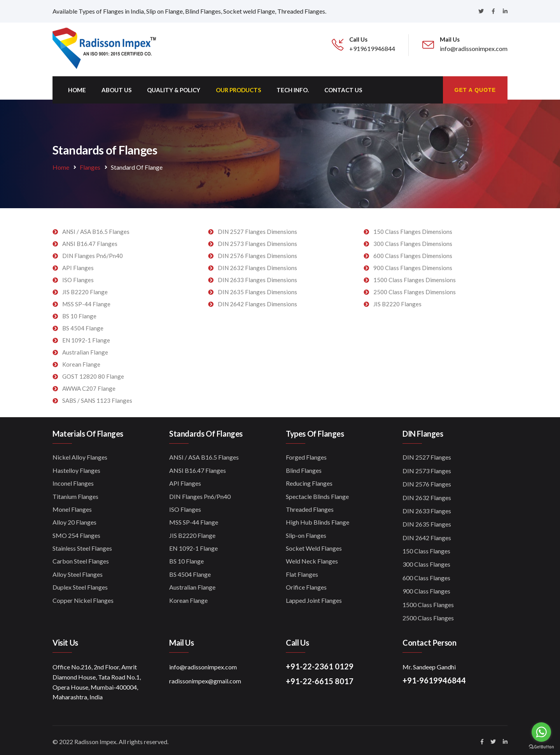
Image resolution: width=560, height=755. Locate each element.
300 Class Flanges (426, 562)
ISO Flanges (78, 277)
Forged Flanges (306, 454)
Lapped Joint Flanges (314, 598)
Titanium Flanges (75, 494)
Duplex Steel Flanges (80, 584)
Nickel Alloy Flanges (80, 454)
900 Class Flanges (426, 588)
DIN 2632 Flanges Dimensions (257, 265)
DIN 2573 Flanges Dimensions (257, 241)
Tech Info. (293, 87)
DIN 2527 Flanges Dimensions (257, 229)
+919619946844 (372, 48)
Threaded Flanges (310, 507)
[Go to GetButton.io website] (541, 747)
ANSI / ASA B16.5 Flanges (96, 229)
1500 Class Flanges (428, 602)
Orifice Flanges (306, 584)
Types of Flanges (315, 431)
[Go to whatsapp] (541, 732)
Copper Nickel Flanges (83, 598)
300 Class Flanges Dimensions (413, 241)
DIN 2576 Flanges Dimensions (257, 253)
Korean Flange (81, 362)
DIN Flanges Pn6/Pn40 (93, 253)
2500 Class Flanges (428, 615)
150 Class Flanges (426, 548)
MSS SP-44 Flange (86, 301)
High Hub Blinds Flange (318, 519)
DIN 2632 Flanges (427, 495)
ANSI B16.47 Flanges (90, 241)
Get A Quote (475, 87)
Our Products (238, 87)
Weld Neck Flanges (312, 559)
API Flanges (78, 265)
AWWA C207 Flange (89, 386)
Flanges (90, 164)
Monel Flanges (72, 507)
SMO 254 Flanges (76, 533)
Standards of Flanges (206, 431)
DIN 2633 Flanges (427, 508)
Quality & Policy (174, 87)
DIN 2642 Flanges (427, 535)
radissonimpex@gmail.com (205, 678)
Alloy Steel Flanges (78, 572)
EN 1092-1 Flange (86, 337)
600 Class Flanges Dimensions (413, 253)
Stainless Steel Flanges (82, 545)
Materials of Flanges (88, 431)
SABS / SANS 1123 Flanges (97, 398)
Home (77, 87)
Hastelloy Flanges (76, 468)
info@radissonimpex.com (203, 664)
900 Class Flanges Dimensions (413, 265)
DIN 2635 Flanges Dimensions (257, 289)
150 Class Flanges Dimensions (413, 229)
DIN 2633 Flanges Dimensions (257, 277)
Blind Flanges (304, 468)
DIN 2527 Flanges (427, 454)
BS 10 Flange (79, 313)
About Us (116, 87)
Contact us (343, 87)
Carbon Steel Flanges (81, 559)
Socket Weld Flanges (314, 545)
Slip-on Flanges (306, 533)
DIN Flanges (423, 431)
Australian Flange (85, 349)
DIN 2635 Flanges (427, 521)
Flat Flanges (302, 572)
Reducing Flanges (309, 480)
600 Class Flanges (426, 575)
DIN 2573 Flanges (427, 468)
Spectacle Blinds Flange (317, 494)
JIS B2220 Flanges (397, 301)
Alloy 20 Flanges (74, 519)
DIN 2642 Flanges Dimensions (257, 301)
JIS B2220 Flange (85, 289)
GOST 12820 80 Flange (93, 374)
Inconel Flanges (73, 480)
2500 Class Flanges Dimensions (415, 289)
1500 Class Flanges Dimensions (415, 277)
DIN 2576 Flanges (427, 481)
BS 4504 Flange (83, 325)
